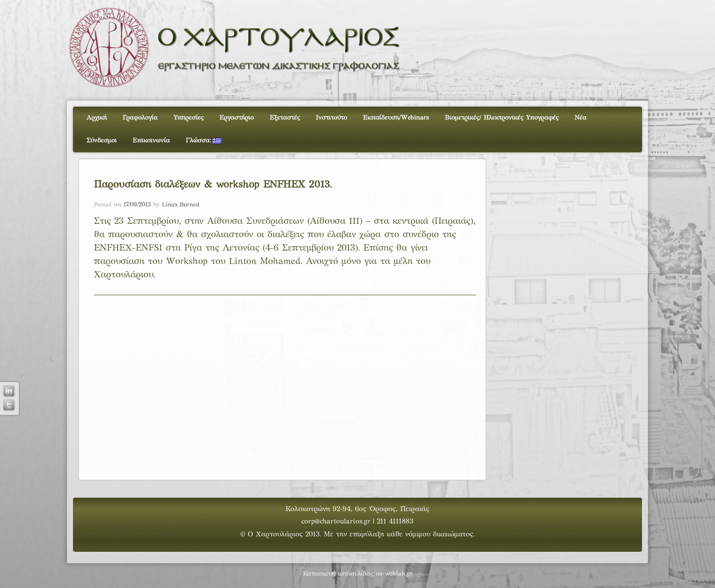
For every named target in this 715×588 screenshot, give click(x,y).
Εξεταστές (285, 118)
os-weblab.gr (394, 574)
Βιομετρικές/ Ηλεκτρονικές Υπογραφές (502, 118)
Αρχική (97, 118)
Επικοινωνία (151, 141)
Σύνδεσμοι (102, 141)
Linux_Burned (181, 205)
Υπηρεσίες (188, 118)
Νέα (580, 118)
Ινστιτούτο (331, 118)
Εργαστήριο (237, 118)
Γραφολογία (140, 118)
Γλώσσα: (204, 141)
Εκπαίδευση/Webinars (396, 118)
